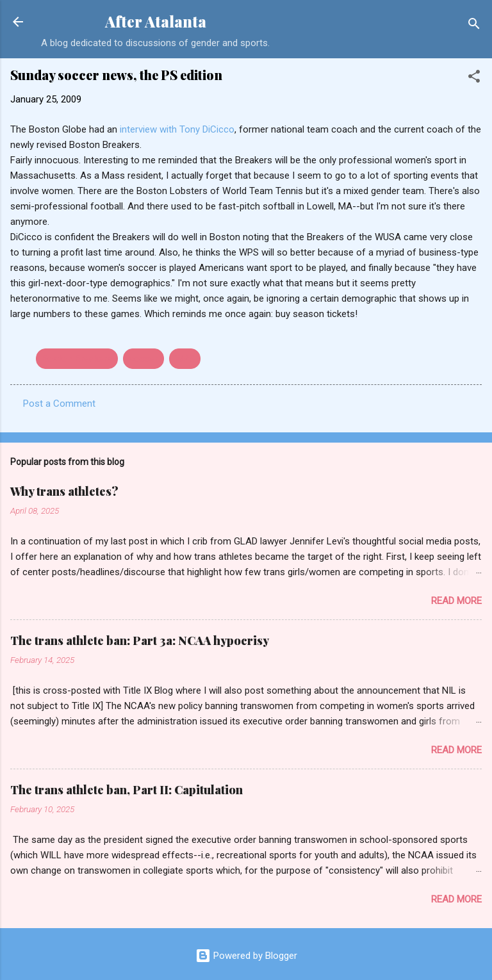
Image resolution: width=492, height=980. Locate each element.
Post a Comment (59, 404)
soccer (143, 359)
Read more (456, 601)
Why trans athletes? (64, 491)
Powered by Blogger (246, 956)
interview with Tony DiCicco (177, 129)
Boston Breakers (77, 359)
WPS (185, 359)
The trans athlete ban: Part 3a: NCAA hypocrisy (140, 641)
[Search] (474, 26)
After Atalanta (156, 21)
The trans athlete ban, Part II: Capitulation (127, 790)
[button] (474, 78)
